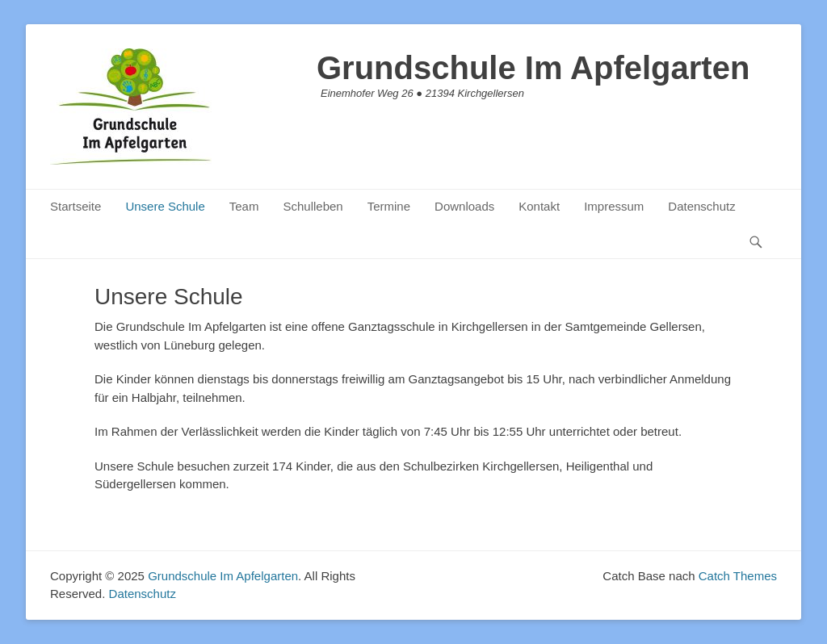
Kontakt (539, 206)
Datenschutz (701, 206)
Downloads (464, 206)
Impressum (614, 206)
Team (244, 206)
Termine (389, 206)
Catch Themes (738, 576)
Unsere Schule (165, 206)
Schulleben (313, 206)
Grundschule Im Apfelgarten (533, 68)
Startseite (76, 206)
